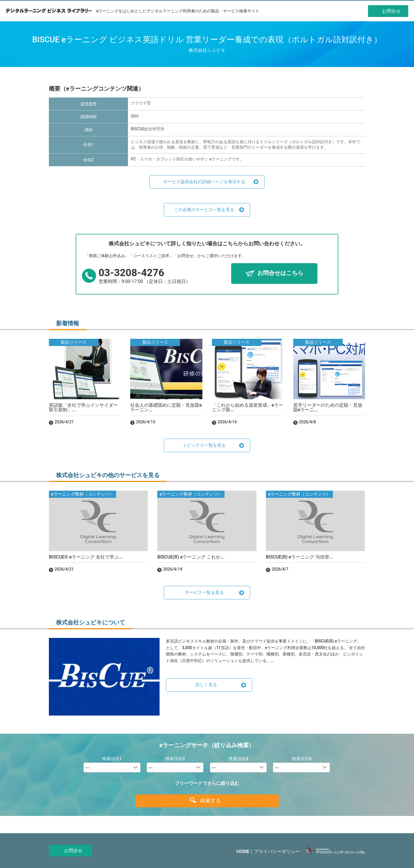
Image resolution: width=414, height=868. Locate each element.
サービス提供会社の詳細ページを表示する (204, 182)
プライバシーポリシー (277, 851)
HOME (243, 851)
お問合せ (73, 851)
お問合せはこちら (280, 273)
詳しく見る (206, 685)
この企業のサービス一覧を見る (204, 210)
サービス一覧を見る (204, 592)
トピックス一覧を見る (204, 445)
